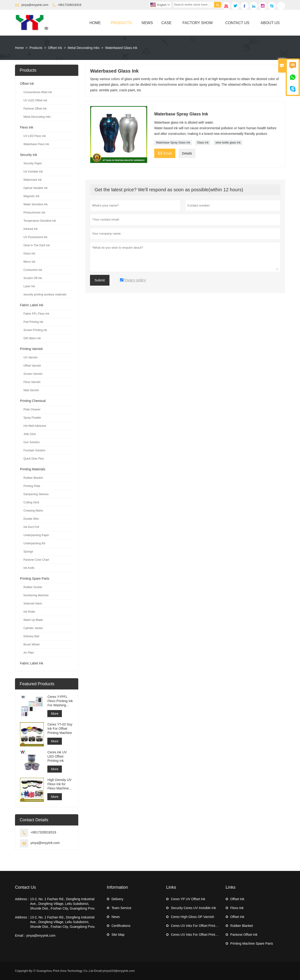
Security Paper (33, 163)
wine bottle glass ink (228, 143)
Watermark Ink (33, 180)
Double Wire (31, 519)
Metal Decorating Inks (84, 48)
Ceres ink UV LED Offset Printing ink (57, 756)
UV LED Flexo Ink (35, 136)
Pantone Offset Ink (35, 109)
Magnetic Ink (31, 196)
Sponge (28, 552)
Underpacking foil (34, 543)
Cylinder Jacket (33, 628)
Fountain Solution (34, 450)
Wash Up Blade (33, 620)
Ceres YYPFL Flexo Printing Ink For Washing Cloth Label (60, 701)
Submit (100, 280)
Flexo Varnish (32, 382)
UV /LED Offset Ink (35, 100)
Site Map (118, 935)
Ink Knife (29, 568)
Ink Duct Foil (31, 527)
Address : (22, 899)
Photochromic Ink (34, 213)
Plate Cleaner (32, 409)
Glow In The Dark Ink (37, 245)
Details (187, 153)
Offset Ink (55, 48)
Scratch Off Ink (33, 278)
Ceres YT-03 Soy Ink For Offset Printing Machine (60, 729)
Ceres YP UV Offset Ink (188, 899)
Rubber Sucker (33, 587)
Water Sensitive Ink (36, 204)
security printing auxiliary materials (45, 295)
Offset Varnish (32, 366)
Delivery (118, 899)
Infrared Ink (31, 229)
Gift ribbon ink (32, 338)
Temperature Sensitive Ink (40, 221)
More (55, 714)
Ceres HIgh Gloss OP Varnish (193, 917)
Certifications (121, 926)
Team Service (122, 908)
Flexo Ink (27, 127)
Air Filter (29, 653)
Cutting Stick (31, 502)
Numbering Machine (36, 595)
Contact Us (237, 23)
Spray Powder (32, 418)
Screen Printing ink (35, 330)
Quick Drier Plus (34, 459)
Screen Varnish (33, 374)
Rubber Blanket (33, 478)
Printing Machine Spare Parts (252, 943)
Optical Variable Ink (36, 188)
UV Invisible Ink (33, 172)
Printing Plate (32, 486)
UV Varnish (30, 357)
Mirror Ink (29, 262)
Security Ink (28, 155)
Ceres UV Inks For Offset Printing (195, 926)
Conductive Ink (33, 270)
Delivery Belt (31, 636)
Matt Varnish (31, 390)
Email (165, 153)
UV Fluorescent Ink (35, 237)
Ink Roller (29, 612)
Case (167, 23)
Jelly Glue (30, 434)
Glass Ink (29, 254)
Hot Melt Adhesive (35, 426)
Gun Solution (32, 442)
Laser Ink (29, 286)
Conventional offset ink (38, 92)
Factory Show (198, 23)
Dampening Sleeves (36, 494)
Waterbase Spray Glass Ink (173, 143)
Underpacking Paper (36, 535)
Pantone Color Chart (36, 560)
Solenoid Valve (33, 604)
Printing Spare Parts (35, 578)
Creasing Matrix (33, 511)
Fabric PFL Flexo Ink (36, 314)
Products (121, 23)
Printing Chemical (33, 401)
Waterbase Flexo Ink (36, 144)
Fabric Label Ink (32, 305)
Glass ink (203, 143)
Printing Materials (33, 469)
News (147, 23)
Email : (20, 936)
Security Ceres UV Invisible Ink (193, 908)
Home (95, 23)
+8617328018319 (70, 5)
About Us (270, 23)
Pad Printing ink (33, 322)
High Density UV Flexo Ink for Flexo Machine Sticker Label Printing (59, 784)
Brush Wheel (32, 645)
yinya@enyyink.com (35, 5)
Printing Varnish (31, 349)
